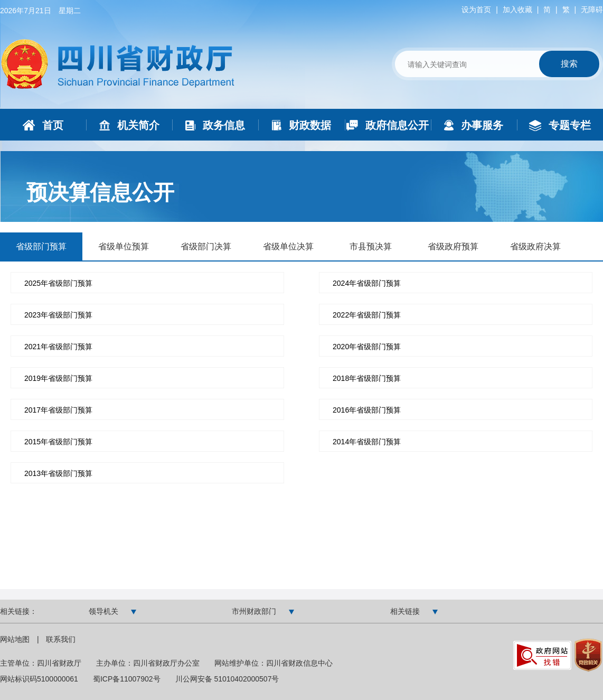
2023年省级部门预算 (58, 315)
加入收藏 (517, 10)
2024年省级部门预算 (367, 283)
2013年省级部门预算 (58, 473)
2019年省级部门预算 (58, 378)
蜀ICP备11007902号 (127, 679)
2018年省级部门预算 (367, 378)
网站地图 (16, 639)
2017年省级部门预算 (58, 410)
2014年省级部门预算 (367, 442)
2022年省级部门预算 (367, 315)
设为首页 (476, 10)
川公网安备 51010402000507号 (227, 679)
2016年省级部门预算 (367, 410)
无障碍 (592, 10)
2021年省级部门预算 (58, 347)
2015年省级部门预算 (58, 442)
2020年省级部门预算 (367, 347)
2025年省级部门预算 (58, 283)
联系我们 (61, 639)
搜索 (569, 64)
